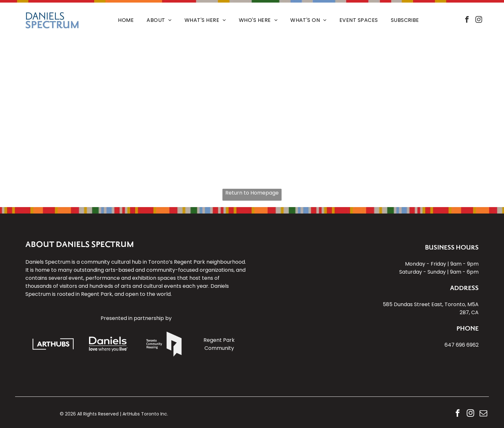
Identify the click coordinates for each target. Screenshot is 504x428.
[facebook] (467, 20)
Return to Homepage (252, 193)
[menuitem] (126, 20)
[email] (483, 414)
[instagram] (479, 20)
